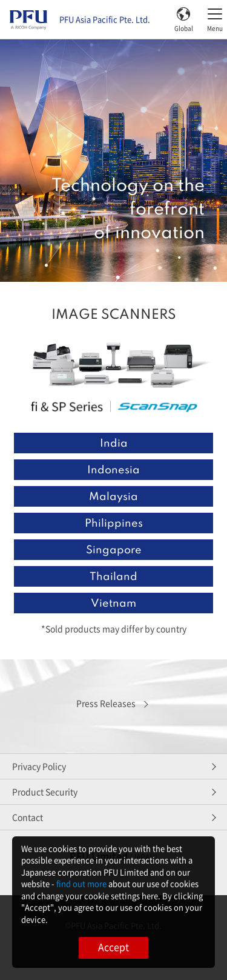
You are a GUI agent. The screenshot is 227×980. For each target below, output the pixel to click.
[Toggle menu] (215, 19)
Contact (28, 817)
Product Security (45, 792)
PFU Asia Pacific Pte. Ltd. (105, 19)
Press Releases (106, 703)
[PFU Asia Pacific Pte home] (28, 19)
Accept (113, 947)
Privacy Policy (39, 766)
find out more (81, 883)
